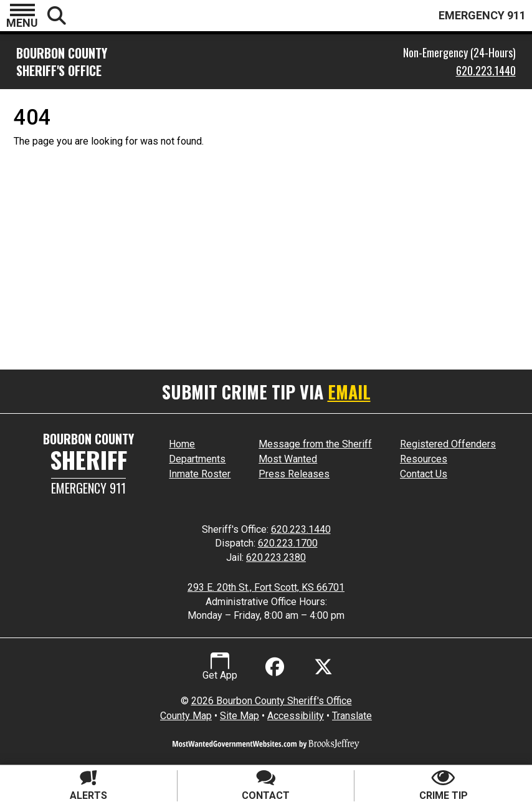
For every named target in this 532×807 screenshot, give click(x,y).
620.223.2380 (276, 557)
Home (182, 444)
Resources (424, 459)
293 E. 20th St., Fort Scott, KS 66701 (266, 587)
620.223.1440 (486, 70)
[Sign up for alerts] (89, 786)
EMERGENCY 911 (482, 15)
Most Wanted (288, 459)
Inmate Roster (200, 474)
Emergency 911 (88, 488)
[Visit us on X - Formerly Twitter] (323, 667)
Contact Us (424, 474)
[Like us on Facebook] (272, 667)
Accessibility (296, 716)
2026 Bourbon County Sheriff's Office (272, 701)
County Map (186, 716)
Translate (352, 716)
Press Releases (294, 474)
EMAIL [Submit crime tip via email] (349, 392)
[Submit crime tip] (443, 786)
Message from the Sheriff (315, 444)
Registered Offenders (448, 444)
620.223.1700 (288, 543)
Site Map (240, 716)
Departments (197, 459)
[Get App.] (220, 667)
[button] (22, 16)
